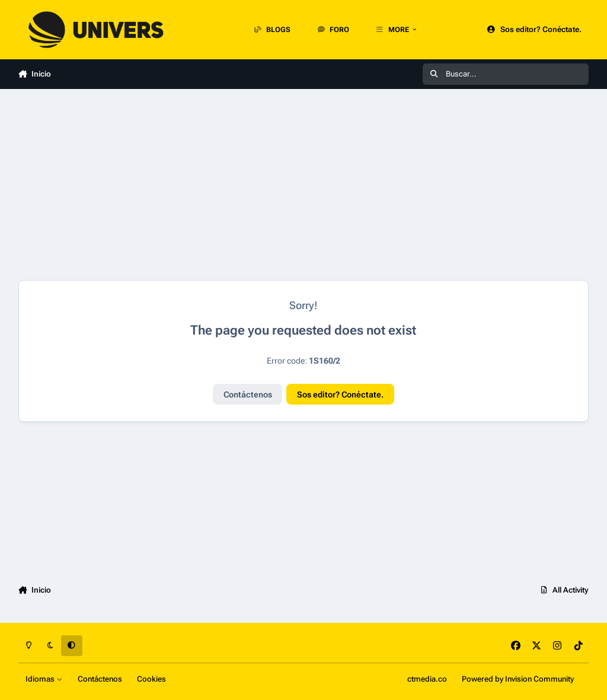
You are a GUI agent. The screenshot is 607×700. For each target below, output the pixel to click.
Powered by (518, 679)
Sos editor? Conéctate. (340, 394)
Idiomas (44, 679)
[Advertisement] (304, 184)
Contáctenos (248, 394)
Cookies (151, 679)
